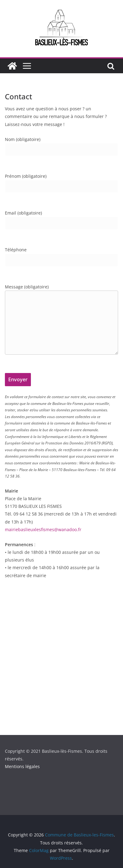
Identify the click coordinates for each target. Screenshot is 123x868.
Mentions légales (22, 766)
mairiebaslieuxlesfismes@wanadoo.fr (43, 529)
